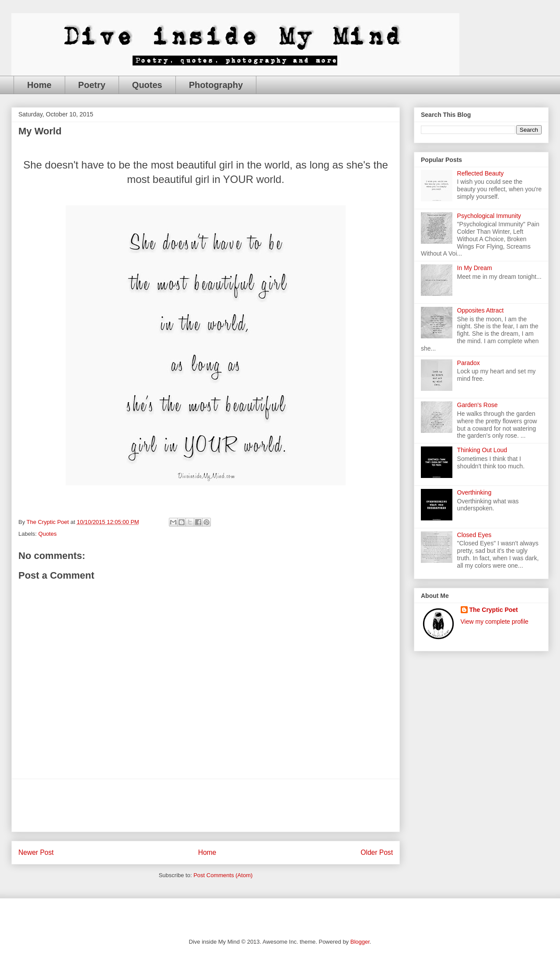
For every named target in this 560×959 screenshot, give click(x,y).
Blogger (360, 942)
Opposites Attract (481, 310)
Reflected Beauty (481, 173)
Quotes (147, 85)
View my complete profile (495, 622)
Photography (216, 85)
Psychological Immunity (489, 216)
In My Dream (475, 268)
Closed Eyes (474, 535)
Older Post (377, 852)
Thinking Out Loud (482, 450)
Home (39, 85)
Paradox (469, 363)
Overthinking (474, 492)
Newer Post (36, 852)
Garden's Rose (478, 405)
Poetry (92, 85)
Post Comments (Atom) (223, 875)
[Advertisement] (206, 805)
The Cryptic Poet (494, 610)
